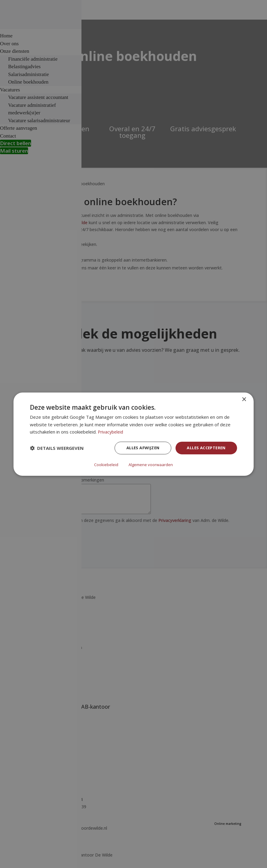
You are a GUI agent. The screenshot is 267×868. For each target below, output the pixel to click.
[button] (57, 449)
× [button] (244, 400)
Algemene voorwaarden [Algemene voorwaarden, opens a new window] (151, 464)
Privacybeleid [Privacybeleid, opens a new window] (112, 432)
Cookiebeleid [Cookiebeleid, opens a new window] (105, 464)
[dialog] (133, 434)
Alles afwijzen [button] (137, 448)
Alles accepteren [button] (204, 448)
